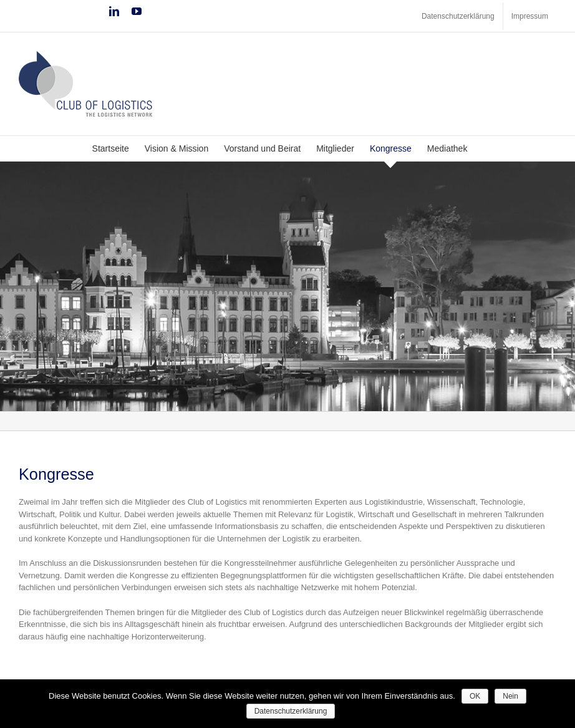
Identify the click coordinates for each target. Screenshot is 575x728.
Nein (510, 696)
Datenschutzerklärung (291, 711)
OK (475, 696)
